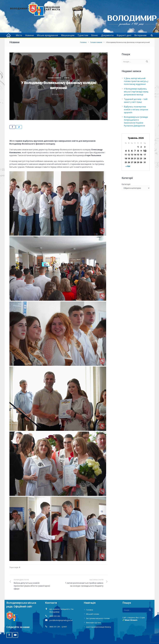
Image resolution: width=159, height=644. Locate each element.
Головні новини (96, 42)
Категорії (126, 184)
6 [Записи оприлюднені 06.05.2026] (132, 151)
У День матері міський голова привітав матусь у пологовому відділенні (136, 81)
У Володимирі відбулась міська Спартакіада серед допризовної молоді (136, 92)
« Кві (128, 166)
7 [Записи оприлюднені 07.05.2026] (135, 151)
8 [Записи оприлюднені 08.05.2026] (138, 151)
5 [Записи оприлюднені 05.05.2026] (129, 151)
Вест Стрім (140, 618)
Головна (83, 42)
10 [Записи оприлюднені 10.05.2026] (145, 151)
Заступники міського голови (98, 618)
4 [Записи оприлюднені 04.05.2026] (126, 151)
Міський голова (92, 614)
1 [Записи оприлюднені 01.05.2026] (138, 147)
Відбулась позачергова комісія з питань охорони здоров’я (136, 109)
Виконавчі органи (93, 623)
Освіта (67, 78)
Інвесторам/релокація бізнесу (98, 627)
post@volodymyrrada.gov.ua (61, 620)
